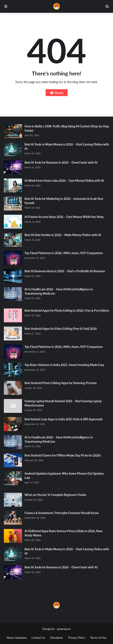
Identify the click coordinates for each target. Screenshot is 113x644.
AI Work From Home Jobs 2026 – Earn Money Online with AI (64, 181)
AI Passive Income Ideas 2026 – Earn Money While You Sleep (64, 217)
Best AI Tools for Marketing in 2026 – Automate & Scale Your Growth (64, 201)
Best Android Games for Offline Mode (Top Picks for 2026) (63, 455)
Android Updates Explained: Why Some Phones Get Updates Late (64, 476)
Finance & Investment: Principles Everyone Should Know (62, 513)
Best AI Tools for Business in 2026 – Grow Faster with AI (61, 162)
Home (57, 93)
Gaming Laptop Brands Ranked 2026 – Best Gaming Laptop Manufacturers (63, 403)
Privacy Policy (77, 638)
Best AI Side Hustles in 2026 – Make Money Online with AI (63, 235)
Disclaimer (57, 638)
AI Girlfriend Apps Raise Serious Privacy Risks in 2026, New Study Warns (63, 533)
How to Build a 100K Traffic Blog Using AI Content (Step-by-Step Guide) (67, 128)
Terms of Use (98, 638)
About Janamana (17, 638)
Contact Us (38, 638)
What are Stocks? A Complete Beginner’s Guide (55, 495)
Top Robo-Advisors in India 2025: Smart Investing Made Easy (64, 365)
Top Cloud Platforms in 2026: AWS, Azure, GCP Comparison (64, 253)
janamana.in (64, 629)
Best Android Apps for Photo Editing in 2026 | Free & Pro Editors (67, 310)
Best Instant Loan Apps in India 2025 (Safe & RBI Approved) (63, 419)
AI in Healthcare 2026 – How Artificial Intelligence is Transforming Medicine (59, 291)
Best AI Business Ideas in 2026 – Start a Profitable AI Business (65, 271)
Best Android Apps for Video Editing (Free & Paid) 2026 (61, 329)
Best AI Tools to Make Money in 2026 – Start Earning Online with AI (67, 146)
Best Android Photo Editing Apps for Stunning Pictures (61, 383)
